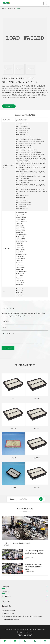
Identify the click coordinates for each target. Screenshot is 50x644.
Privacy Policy (29, 632)
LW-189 (37, 488)
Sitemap (19, 632)
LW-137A (13, 428)
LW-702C (37, 458)
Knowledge (6, 596)
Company (6, 592)
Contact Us (9, 106)
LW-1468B (37, 428)
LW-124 (13, 399)
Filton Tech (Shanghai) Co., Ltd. (22, 629)
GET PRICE (8, 348)
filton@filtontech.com (10, 611)
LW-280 (13, 488)
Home (4, 8)
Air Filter (11, 8)
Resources (6, 601)
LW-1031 (37, 399)
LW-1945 (13, 458)
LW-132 (18, 8)
